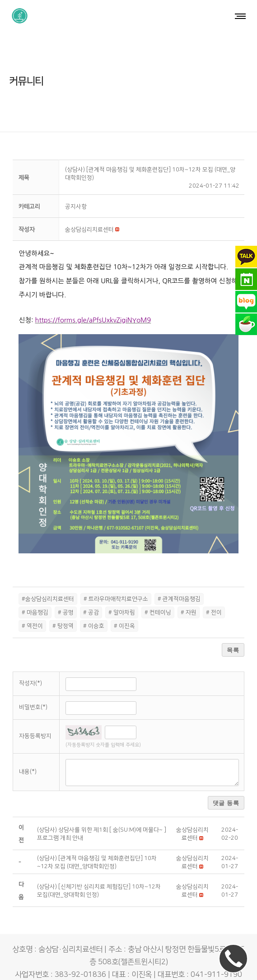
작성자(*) (30, 660)
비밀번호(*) (33, 684)
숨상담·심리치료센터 (107, 965)
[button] (89, 207)
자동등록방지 (35, 713)
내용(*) (28, 749)
